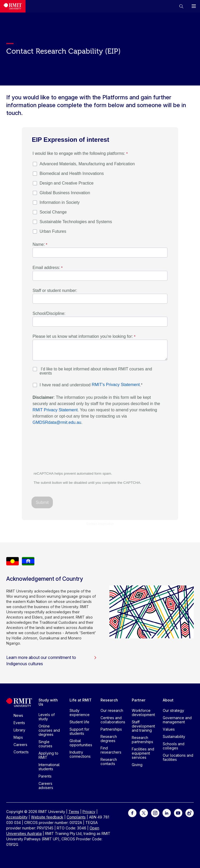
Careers (20, 745)
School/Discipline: (49, 313)
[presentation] (72, 451)
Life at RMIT (81, 700)
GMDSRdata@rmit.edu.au (57, 422)
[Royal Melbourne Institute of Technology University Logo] (13, 6)
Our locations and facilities (178, 757)
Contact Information (100, 524)
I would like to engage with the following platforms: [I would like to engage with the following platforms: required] (79, 153)
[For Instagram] (155, 813)
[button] (181, 6)
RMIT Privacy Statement (55, 410)
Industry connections (80, 754)
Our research (112, 710)
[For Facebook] (132, 813)
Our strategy (173, 710)
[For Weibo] (190, 813)
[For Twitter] (144, 813)
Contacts (21, 752)
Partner (139, 700)
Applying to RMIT (48, 755)
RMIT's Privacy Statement (116, 385)
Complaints (76, 817)
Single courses (45, 744)
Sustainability (174, 736)
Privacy (89, 812)
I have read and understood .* (91, 385)
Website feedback (47, 817)
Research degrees (109, 739)
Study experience (80, 713)
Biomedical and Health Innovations (72, 173)
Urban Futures (53, 231)
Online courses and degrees (49, 730)
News (18, 715)
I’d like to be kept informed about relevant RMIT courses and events (96, 371)
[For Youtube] (178, 813)
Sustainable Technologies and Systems (76, 222)
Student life (79, 722)
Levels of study (47, 717)
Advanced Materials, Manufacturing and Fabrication (87, 164)
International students (49, 767)
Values (169, 729)
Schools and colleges (174, 746)
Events (19, 723)
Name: (39, 244)
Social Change (53, 212)
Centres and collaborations (113, 720)
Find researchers (111, 750)
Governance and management (177, 720)
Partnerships (111, 729)
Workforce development (143, 713)
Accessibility (17, 817)
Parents (45, 776)
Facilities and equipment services (143, 753)
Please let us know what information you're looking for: (83, 336)
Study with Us (48, 702)
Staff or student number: (55, 291)
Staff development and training (143, 726)
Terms (74, 812)
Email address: (46, 268)
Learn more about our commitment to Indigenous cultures (52, 661)
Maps (18, 737)
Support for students (79, 731)
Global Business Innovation (65, 193)
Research (109, 700)
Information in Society (60, 202)
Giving (137, 765)
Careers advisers (46, 786)
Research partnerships (142, 740)
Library (19, 730)
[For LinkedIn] (167, 813)
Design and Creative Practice (67, 183)
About (168, 700)
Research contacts (109, 762)
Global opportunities (81, 743)
